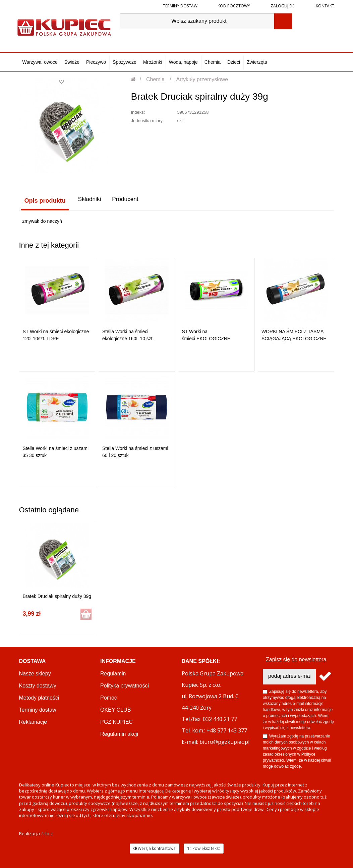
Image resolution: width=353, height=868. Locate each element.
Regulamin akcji (119, 733)
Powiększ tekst (204, 847)
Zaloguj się (282, 6)
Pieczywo (96, 62)
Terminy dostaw (180, 6)
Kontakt (325, 6)
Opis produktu (43, 201)
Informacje (118, 660)
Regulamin (113, 673)
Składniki (87, 201)
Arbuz (47, 833)
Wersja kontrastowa (155, 847)
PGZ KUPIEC (116, 721)
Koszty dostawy (38, 685)
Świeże (72, 62)
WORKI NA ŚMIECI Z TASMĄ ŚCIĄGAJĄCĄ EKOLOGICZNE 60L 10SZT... (294, 338)
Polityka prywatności (125, 685)
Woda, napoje (183, 62)
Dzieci (234, 62)
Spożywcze (125, 62)
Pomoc (109, 697)
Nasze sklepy (35, 673)
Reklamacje (33, 721)
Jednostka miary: (147, 121)
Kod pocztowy (234, 6)
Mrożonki (153, 62)
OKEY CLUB (115, 709)
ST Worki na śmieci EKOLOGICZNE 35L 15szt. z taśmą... (206, 338)
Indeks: (138, 112)
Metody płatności (39, 697)
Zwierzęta (257, 62)
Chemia (213, 62)
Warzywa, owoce (40, 62)
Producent (125, 201)
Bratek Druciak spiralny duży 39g (57, 596)
